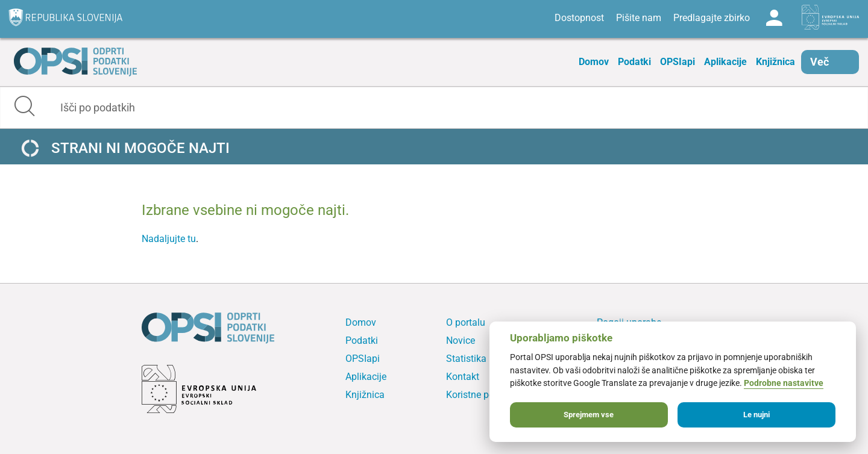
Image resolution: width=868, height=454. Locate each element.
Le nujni (756, 415)
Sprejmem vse (589, 415)
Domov (594, 62)
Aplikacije (725, 62)
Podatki (634, 62)
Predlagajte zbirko (712, 18)
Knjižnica (775, 62)
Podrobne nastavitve (784, 383)
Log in (774, 18)
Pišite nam (639, 18)
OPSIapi (678, 62)
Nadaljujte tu (169, 239)
